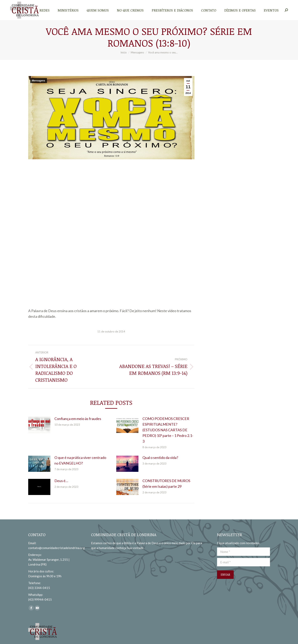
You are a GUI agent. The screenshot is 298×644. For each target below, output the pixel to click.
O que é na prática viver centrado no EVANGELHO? (80, 460)
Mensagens (39, 81)
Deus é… (61, 481)
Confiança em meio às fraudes (78, 419)
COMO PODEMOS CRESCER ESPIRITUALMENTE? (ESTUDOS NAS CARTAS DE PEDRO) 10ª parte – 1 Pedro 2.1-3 (168, 430)
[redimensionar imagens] (39, 425)
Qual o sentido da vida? (160, 457)
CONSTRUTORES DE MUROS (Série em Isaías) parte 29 (166, 484)
